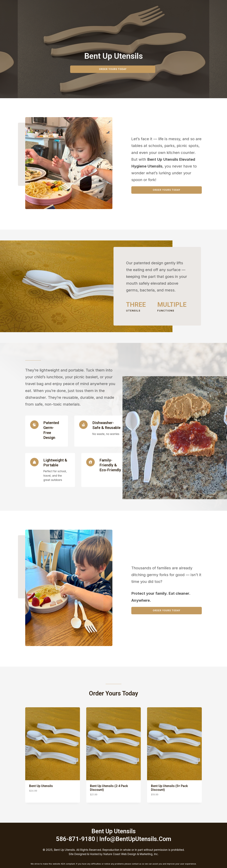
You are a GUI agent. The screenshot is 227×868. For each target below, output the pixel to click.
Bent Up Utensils (41, 786)
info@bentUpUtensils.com (135, 839)
